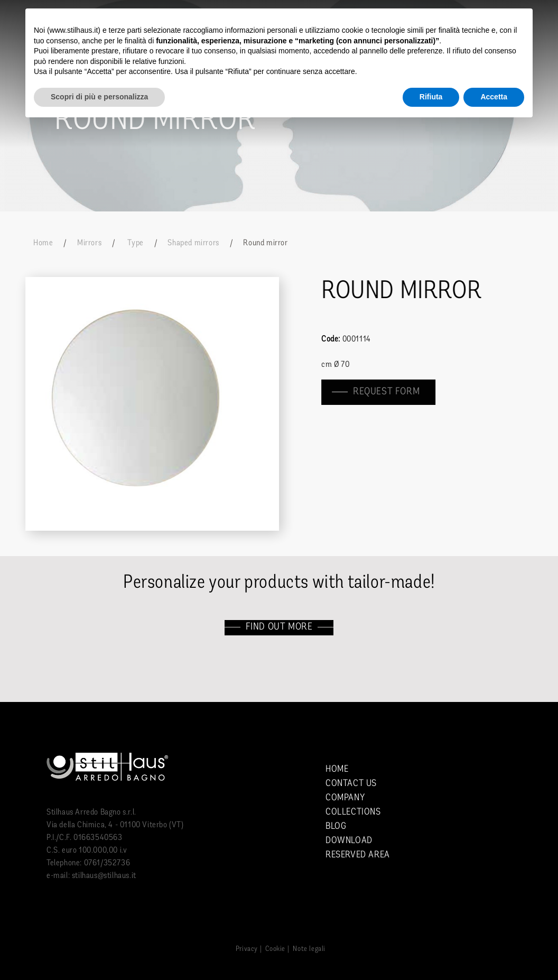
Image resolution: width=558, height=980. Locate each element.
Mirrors (89, 243)
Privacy (247, 949)
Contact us (351, 784)
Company (345, 798)
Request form (387, 392)
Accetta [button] (494, 97)
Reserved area (358, 855)
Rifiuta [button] (431, 97)
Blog (336, 826)
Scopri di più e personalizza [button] (99, 97)
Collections (353, 812)
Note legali (309, 949)
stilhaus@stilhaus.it (104, 876)
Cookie (275, 949)
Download (349, 841)
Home (43, 243)
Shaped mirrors (193, 243)
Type (135, 243)
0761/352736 (107, 863)
